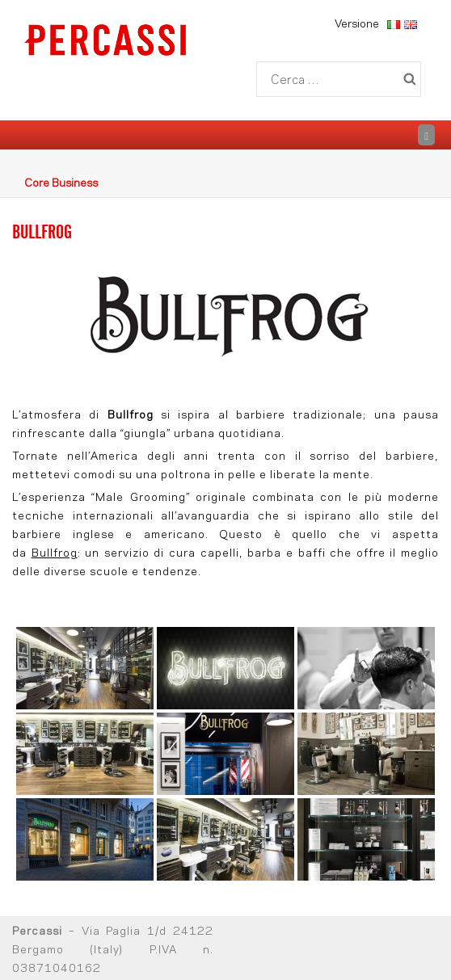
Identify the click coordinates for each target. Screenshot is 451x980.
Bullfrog (55, 551)
